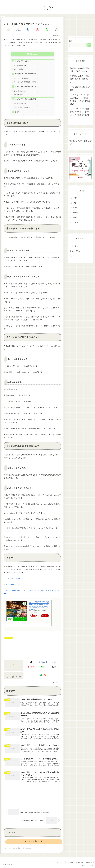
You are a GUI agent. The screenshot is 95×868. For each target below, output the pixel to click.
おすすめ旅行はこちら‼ (13, 585)
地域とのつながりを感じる (22, 107)
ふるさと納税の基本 (20, 66)
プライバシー (70, 862)
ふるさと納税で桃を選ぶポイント (25, 86)
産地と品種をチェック (21, 91)
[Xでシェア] (8, 30)
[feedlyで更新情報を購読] (41, 675)
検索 (71, 41)
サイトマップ (61, 862)
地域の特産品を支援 (20, 104)
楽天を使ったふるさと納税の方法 (25, 74)
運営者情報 (80, 862)
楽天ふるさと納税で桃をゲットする (25, 82)
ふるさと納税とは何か (22, 61)
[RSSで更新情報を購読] (45, 675)
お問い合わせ (89, 862)
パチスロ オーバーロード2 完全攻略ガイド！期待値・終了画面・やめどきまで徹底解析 (80, 99)
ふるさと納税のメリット (21, 69)
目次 (31, 54)
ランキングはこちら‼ (12, 578)
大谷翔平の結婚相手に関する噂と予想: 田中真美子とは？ (80, 79)
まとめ (17, 112)
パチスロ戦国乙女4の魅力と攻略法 (80, 89)
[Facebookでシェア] (18, 30)
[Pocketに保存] (37, 30)
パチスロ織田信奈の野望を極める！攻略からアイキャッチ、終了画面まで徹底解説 (80, 113)
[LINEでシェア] (47, 30)
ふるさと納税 (9, 638)
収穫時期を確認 (19, 94)
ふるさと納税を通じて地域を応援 (25, 99)
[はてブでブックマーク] (28, 30)
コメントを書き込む (33, 841)
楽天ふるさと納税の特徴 (21, 78)
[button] (57, 30)
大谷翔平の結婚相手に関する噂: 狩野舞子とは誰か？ (80, 70)
